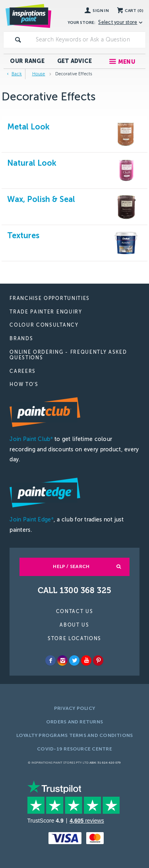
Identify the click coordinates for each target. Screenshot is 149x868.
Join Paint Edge (31, 520)
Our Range (27, 61)
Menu (127, 62)
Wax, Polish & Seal (41, 199)
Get (75, 61)
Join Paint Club (31, 439)
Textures (23, 235)
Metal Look (28, 127)
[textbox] (89, 40)
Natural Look (32, 163)
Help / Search (71, 566)
